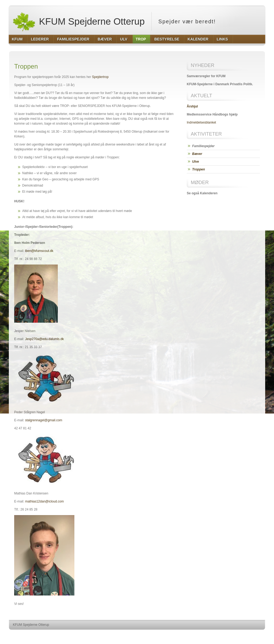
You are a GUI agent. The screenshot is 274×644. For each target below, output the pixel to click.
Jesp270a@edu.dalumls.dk (45, 339)
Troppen (199, 169)
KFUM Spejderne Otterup (79, 21)
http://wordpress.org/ (205, 635)
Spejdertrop (100, 77)
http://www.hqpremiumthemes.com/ (244, 635)
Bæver (197, 154)
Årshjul (192, 106)
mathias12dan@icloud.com (45, 501)
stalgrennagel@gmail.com (44, 420)
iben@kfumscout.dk (39, 251)
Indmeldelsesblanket (201, 122)
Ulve (195, 162)
